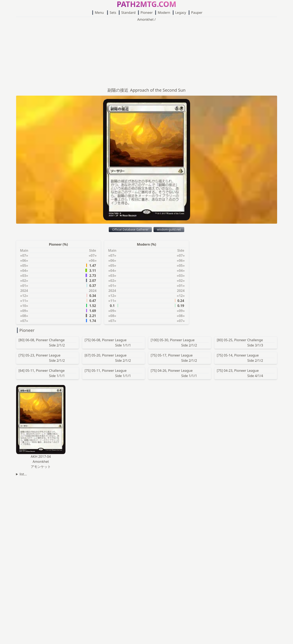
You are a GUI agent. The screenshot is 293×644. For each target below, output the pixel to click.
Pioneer (145, 13)
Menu (98, 13)
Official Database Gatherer (130, 229)
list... (23, 474)
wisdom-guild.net (169, 229)
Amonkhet (145, 19)
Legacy (179, 13)
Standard (127, 13)
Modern (163, 13)
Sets (112, 13)
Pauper (196, 13)
